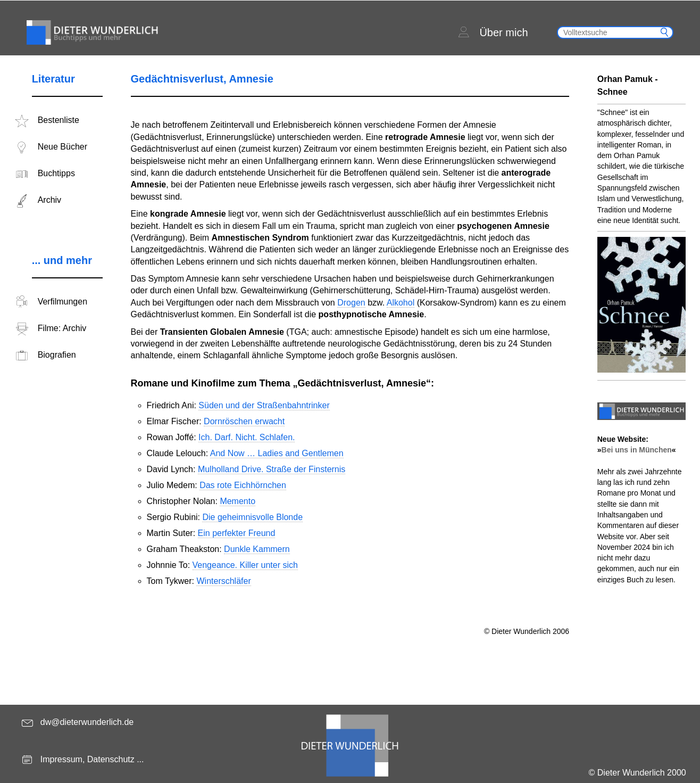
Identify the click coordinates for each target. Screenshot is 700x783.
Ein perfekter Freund (237, 533)
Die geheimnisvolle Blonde (252, 517)
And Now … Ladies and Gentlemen (277, 453)
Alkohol (401, 303)
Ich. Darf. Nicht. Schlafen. (247, 437)
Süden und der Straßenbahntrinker (264, 405)
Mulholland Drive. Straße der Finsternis (272, 469)
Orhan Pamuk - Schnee (628, 85)
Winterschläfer (223, 581)
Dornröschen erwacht (244, 421)
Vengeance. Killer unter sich (245, 565)
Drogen (351, 303)
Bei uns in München (637, 450)
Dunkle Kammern (257, 549)
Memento (237, 501)
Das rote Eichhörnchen (243, 485)
